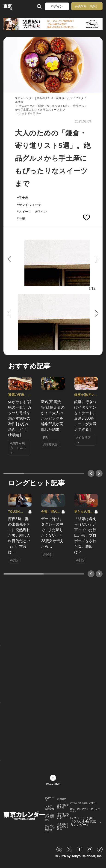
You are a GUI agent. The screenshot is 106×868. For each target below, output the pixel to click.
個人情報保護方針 (63, 806)
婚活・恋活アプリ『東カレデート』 (85, 810)
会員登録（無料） (87, 6)
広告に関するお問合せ (50, 817)
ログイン (57, 6)
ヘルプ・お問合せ (50, 808)
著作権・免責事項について (63, 816)
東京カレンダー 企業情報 (50, 828)
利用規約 (62, 799)
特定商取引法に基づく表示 (63, 827)
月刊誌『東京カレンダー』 (84, 803)
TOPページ (50, 799)
